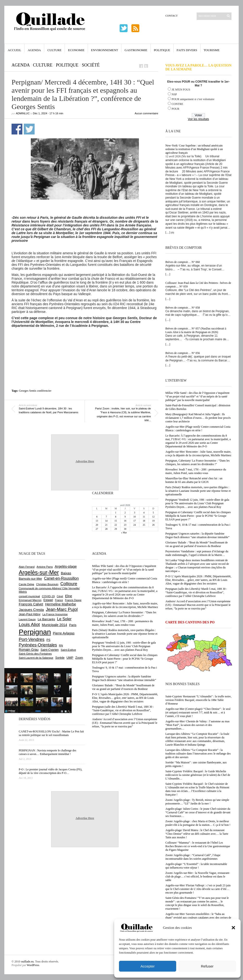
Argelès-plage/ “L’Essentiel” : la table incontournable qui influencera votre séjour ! (196, 866)
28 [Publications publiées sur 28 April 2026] (106, 529)
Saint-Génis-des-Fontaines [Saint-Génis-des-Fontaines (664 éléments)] (35, 654)
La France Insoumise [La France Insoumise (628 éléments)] (55, 614)
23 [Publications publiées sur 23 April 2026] (125, 525)
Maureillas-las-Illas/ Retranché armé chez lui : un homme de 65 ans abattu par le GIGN (194, 480)
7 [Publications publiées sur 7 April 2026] (106, 517)
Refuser (207, 966)
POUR (175, 109)
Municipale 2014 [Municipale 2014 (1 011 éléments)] (54, 625)
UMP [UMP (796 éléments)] (70, 658)
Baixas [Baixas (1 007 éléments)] (66, 573)
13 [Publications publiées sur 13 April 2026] (97, 521)
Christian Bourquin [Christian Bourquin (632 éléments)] (47, 584)
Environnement (105, 50)
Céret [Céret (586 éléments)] (60, 596)
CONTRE (177, 104)
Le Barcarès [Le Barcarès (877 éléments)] (46, 619)
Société (91, 65)
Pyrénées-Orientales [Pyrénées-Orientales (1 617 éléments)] (38, 645)
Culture (54, 50)
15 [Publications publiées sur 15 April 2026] (116, 521)
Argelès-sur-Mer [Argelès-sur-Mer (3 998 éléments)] (39, 572)
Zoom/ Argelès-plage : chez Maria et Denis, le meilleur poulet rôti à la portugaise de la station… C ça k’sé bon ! (198, 823)
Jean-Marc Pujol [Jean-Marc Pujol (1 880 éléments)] (62, 609)
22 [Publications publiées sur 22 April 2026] (116, 525)
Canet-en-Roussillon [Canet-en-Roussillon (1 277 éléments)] (61, 578)
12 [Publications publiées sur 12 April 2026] (153, 517)
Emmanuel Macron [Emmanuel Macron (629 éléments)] (30, 600)
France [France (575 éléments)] (59, 600)
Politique (162, 50)
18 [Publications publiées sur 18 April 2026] (144, 521)
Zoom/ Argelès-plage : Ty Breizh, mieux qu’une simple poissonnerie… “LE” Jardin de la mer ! (197, 802)
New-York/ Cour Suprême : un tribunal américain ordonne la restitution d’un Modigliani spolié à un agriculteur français (194, 149)
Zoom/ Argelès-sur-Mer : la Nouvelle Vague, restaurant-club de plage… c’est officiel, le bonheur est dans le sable (198, 877)
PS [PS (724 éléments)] (48, 640)
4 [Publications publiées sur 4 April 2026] (144, 513)
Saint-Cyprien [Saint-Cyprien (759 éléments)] (50, 650)
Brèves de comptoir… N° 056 (183, 353)
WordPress (33, 965)
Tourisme (212, 50)
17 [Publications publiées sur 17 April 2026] (135, 521)
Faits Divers (187, 50)
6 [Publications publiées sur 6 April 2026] (97, 517)
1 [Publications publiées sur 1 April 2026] (116, 513)
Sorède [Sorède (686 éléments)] (60, 658)
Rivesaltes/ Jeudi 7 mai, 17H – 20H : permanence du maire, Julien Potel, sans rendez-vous (196, 471)
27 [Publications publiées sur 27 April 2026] (97, 529)
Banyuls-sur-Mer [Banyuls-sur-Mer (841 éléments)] (30, 579)
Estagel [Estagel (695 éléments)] (48, 600)
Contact (171, 16)
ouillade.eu (27, 962)
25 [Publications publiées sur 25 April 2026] (144, 525)
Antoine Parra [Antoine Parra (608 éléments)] (45, 567)
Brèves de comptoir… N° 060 (183, 262)
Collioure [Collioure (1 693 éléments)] (69, 584)
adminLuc (23, 113)
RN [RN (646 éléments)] (61, 645)
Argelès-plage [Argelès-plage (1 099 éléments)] (66, 566)
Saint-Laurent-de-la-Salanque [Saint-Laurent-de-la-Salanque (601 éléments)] (36, 658)
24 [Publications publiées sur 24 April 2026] (135, 525)
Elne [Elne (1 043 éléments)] (69, 596)
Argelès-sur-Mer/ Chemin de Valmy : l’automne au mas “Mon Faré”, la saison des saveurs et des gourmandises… (197, 725)
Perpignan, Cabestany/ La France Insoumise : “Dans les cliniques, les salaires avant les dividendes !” (197, 462)
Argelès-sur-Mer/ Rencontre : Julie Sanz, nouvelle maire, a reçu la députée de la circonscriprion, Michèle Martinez (198, 453)
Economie (76, 50)
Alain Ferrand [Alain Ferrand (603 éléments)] (27, 567)
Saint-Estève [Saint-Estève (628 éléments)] (68, 650)
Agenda (34, 50)
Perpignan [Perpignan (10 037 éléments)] (35, 632)
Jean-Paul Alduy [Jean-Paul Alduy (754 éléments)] (30, 614)
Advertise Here (85, 461)
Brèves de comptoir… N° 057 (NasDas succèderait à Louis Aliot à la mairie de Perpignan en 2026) (196, 330)
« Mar (124, 533)
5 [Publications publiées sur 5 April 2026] (153, 513)
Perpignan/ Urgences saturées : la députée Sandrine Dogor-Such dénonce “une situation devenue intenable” (197, 535)
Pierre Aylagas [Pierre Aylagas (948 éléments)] (64, 633)
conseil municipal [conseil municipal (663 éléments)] (29, 596)
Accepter (147, 966)
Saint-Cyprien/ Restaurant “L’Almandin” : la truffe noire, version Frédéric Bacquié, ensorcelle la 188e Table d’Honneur (198, 700)
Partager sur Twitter (29, 129)
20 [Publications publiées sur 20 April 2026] (97, 525)
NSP (174, 94)
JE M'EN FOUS (181, 90)
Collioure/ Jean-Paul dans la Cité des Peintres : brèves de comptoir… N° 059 (198, 285)
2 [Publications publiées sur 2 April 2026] (125, 513)
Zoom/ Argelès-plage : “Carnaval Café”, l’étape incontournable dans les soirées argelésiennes (193, 857)
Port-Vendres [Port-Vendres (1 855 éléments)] (32, 639)
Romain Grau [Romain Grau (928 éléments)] (29, 650)
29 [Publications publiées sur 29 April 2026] (116, 529)
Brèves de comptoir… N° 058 (183, 308)
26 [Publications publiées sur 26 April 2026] (153, 525)
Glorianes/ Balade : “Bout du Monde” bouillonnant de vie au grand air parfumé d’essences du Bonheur (197, 544)
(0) (172, 232)
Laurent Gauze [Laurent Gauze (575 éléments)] (27, 619)
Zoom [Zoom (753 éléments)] (79, 658)
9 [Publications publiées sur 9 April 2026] (125, 517)
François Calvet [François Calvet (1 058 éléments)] (31, 604)
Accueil (14, 50)
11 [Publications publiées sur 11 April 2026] (144, 517)
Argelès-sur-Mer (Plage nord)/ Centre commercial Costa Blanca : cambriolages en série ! (198, 429)
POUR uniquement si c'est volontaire (193, 99)
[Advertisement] (85, 341)
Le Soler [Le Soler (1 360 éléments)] (64, 619)
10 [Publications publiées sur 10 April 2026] (135, 517)
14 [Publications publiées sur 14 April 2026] (106, 521)
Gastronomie (136, 50)
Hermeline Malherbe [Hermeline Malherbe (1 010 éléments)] (61, 604)
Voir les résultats (198, 119)
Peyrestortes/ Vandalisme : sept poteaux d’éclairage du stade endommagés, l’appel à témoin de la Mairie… (197, 553)
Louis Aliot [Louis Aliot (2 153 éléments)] (29, 624)
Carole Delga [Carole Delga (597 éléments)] (26, 584)
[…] (168, 232)
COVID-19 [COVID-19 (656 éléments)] (48, 596)
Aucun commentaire (146, 113)
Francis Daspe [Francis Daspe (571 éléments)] (73, 600)
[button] (233, 928)
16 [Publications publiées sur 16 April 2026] (125, 521)
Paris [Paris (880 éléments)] (73, 625)
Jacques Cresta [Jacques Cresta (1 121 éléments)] (31, 610)
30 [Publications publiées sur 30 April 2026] (125, 529)
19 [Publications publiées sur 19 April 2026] (153, 521)
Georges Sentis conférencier (35, 391)
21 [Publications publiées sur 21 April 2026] (106, 525)
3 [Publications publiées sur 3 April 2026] (134, 513)
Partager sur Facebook (17, 129)
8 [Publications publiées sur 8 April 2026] (116, 517)
